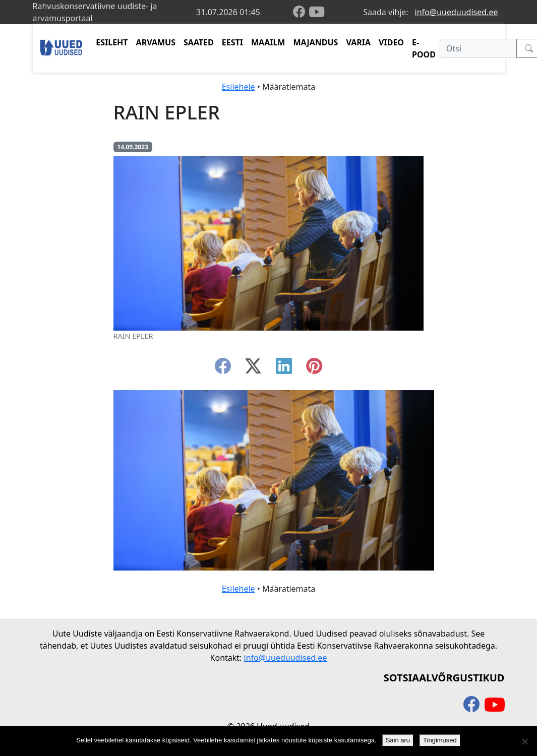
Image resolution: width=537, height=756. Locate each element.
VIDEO (391, 42)
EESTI (232, 42)
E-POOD (424, 48)
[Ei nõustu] (524, 741)
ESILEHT (112, 42)
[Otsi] (478, 48)
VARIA (358, 42)
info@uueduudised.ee (457, 12)
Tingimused (440, 740)
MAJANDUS (315, 42)
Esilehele (238, 87)
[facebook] (301, 12)
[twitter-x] (253, 369)
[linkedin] (284, 369)
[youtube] (317, 12)
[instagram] (314, 369)
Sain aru (398, 740)
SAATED (199, 42)
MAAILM (268, 42)
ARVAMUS (156, 42)
